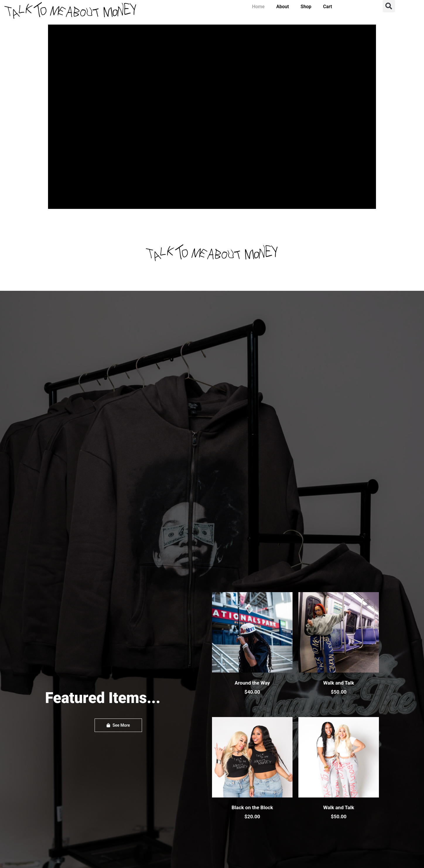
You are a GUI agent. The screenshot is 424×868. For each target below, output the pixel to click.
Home (258, 7)
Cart (328, 7)
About (283, 7)
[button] (389, 6)
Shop (306, 7)
